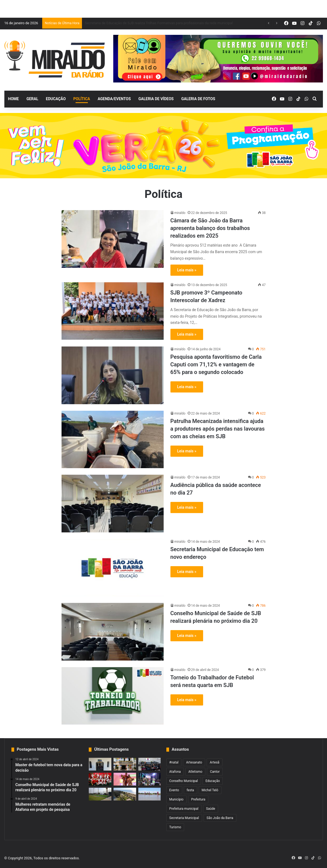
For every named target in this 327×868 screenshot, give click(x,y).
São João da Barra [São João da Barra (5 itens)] (220, 818)
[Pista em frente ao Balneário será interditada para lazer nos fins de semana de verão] (125, 794)
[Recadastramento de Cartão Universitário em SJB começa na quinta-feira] (125, 764)
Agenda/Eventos (114, 99)
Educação (56, 99)
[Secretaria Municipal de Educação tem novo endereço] (113, 568)
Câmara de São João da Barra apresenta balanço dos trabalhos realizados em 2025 (210, 228)
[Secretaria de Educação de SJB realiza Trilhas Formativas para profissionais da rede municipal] (150, 764)
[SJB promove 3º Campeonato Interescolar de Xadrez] (113, 311)
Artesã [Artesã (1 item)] (214, 762)
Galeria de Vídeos (156, 99)
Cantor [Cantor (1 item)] (215, 772)
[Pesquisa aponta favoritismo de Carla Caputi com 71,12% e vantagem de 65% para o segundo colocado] (113, 375)
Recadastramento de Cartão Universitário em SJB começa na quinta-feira (142, 23)
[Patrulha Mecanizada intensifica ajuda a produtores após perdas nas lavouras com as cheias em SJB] (113, 440)
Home (14, 99)
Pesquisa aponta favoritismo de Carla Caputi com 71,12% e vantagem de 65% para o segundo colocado (216, 364)
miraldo (180, 213)
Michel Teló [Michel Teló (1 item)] (210, 790)
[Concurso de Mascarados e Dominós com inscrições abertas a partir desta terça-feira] (150, 779)
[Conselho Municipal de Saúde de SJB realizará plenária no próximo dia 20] (113, 632)
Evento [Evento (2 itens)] (174, 790)
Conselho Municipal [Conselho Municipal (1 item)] (184, 781)
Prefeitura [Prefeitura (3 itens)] (198, 799)
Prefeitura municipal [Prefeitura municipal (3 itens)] (184, 809)
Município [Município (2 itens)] (176, 799)
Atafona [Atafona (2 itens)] (175, 772)
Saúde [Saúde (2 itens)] (211, 809)
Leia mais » (187, 270)
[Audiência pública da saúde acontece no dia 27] (113, 504)
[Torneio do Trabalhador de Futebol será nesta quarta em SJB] (113, 696)
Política (82, 99)
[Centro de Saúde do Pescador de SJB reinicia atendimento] (100, 764)
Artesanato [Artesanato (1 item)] (194, 762)
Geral (32, 99)
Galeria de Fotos (198, 99)
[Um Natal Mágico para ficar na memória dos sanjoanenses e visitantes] (100, 779)
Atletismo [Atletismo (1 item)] (195, 772)
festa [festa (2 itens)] (190, 790)
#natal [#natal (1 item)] (174, 762)
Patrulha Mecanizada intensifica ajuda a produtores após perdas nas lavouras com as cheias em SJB (218, 429)
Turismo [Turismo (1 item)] (175, 827)
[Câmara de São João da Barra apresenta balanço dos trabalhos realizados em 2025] (113, 239)
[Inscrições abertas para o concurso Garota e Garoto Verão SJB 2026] (125, 779)
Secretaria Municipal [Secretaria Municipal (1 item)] (184, 818)
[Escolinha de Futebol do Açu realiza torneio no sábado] (100, 794)
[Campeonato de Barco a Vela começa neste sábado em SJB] (150, 794)
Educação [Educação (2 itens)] (213, 781)
